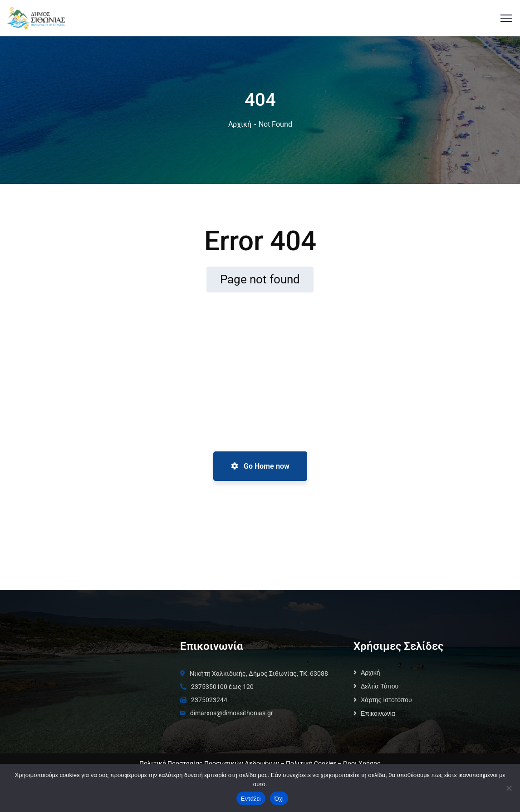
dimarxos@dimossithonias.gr (232, 713)
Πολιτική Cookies (311, 763)
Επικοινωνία (378, 713)
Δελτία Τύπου (380, 686)
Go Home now (260, 466)
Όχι (279, 799)
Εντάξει (251, 799)
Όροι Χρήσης (362, 763)
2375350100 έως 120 (222, 687)
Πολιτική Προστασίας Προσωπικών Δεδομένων (209, 763)
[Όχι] (509, 788)
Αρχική (240, 124)
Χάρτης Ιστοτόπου (386, 700)
